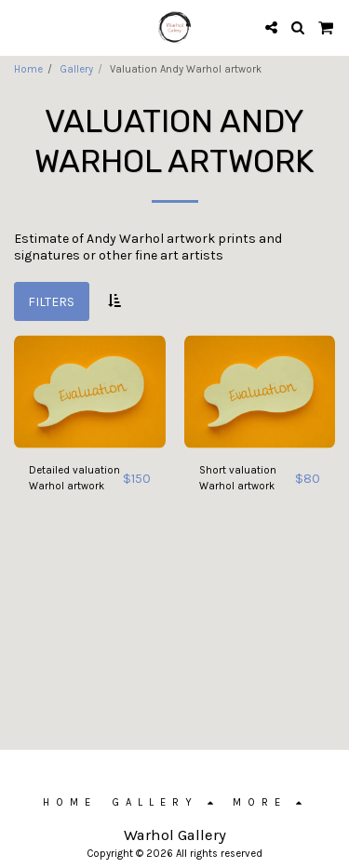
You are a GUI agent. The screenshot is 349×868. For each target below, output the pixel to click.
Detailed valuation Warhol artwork (74, 478)
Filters (51, 302)
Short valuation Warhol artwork (238, 478)
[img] (90, 392)
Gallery (76, 69)
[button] (20, 27)
